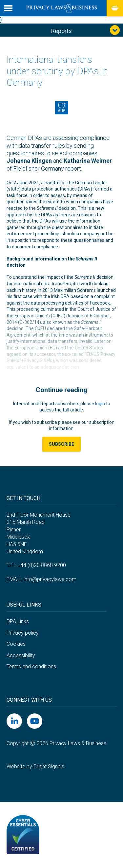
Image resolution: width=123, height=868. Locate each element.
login (100, 404)
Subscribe (61, 444)
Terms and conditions (31, 667)
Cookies (16, 644)
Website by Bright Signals (35, 767)
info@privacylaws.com (50, 579)
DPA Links (18, 621)
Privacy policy (23, 633)
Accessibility (21, 655)
